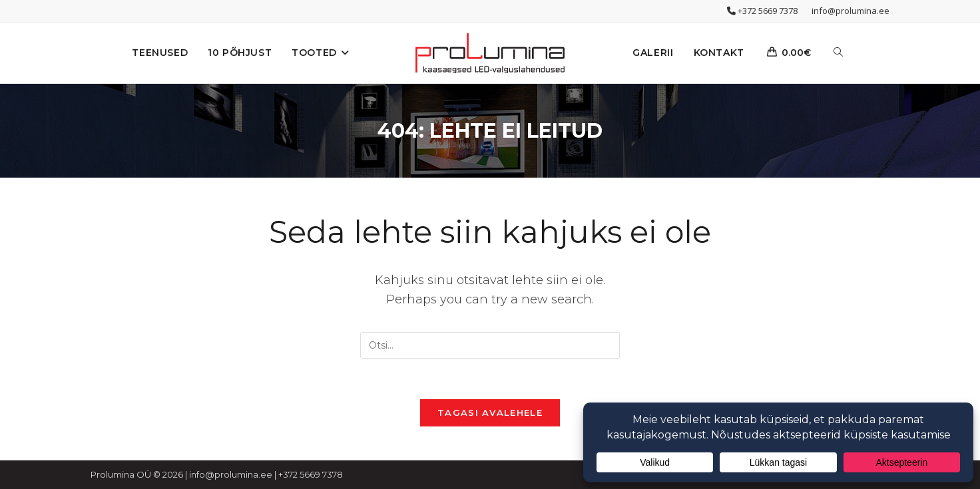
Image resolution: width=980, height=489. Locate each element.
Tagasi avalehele (490, 412)
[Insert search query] (490, 345)
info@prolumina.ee (851, 11)
